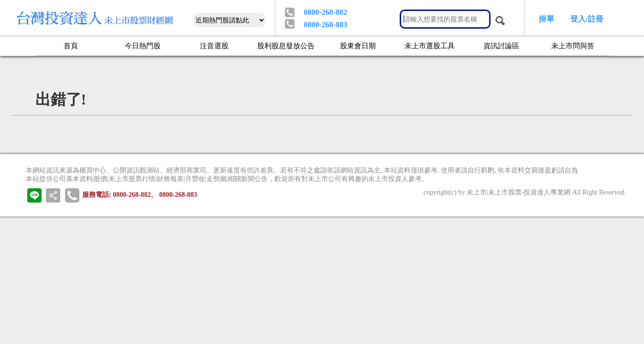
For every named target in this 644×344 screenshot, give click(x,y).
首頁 (71, 45)
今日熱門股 (143, 45)
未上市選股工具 (430, 45)
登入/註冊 (587, 19)
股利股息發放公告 (286, 45)
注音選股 (214, 45)
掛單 (546, 19)
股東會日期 (358, 45)
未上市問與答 (573, 45)
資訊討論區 (501, 45)
